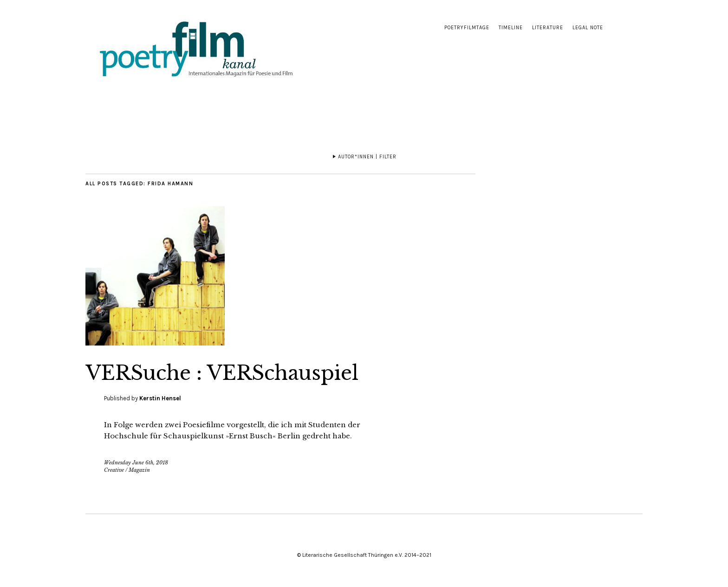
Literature (548, 28)
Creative (114, 470)
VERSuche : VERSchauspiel (222, 373)
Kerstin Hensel (160, 398)
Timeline (511, 28)
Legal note (588, 28)
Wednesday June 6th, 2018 (136, 463)
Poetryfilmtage (467, 28)
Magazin (139, 470)
